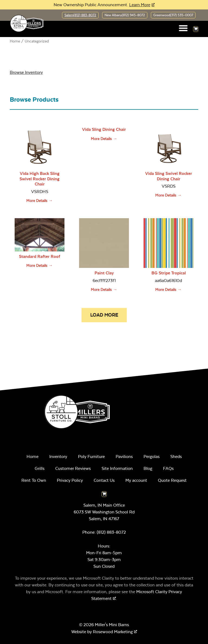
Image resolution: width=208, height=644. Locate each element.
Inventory (58, 457)
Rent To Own (34, 480)
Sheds (176, 457)
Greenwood (173, 15)
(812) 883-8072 (111, 532)
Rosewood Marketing (113, 632)
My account (136, 480)
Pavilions (124, 457)
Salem (80, 15)
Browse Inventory (26, 72)
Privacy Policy (70, 480)
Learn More (140, 5)
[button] (183, 28)
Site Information (117, 468)
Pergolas (152, 457)
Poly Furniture (91, 457)
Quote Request (172, 480)
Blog (148, 468)
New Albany (125, 15)
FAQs (168, 468)
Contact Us (104, 480)
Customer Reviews (73, 468)
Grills (40, 468)
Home (15, 41)
